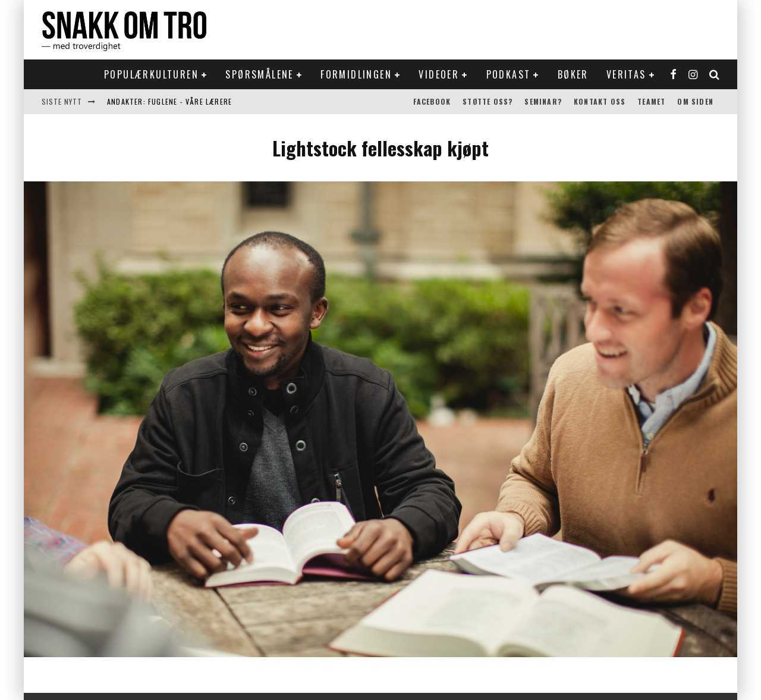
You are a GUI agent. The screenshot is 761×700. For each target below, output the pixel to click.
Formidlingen (356, 74)
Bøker (573, 74)
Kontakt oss (600, 101)
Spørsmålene (259, 74)
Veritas (626, 74)
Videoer (439, 74)
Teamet (651, 101)
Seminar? (543, 101)
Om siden (695, 101)
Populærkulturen (151, 74)
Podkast (509, 74)
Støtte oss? (488, 101)
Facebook (432, 101)
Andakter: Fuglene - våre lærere (169, 101)
